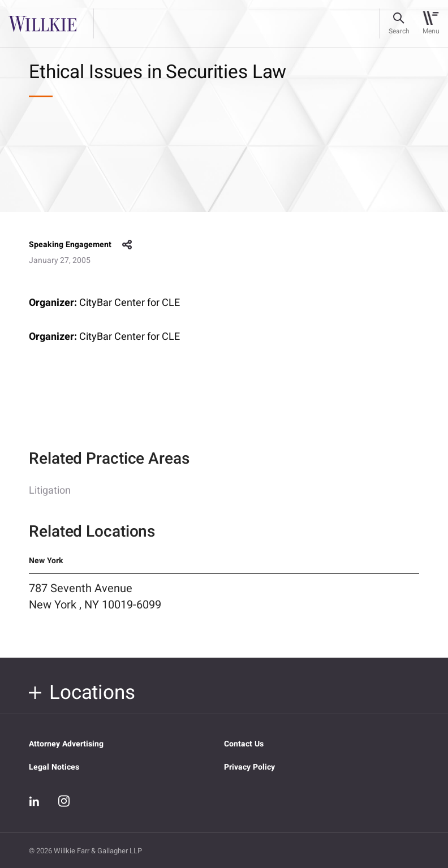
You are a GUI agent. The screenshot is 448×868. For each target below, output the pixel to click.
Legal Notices (54, 767)
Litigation (50, 502)
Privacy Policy (249, 767)
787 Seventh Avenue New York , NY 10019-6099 (95, 608)
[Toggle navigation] (431, 24)
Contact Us (244, 744)
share (127, 245)
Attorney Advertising (66, 744)
